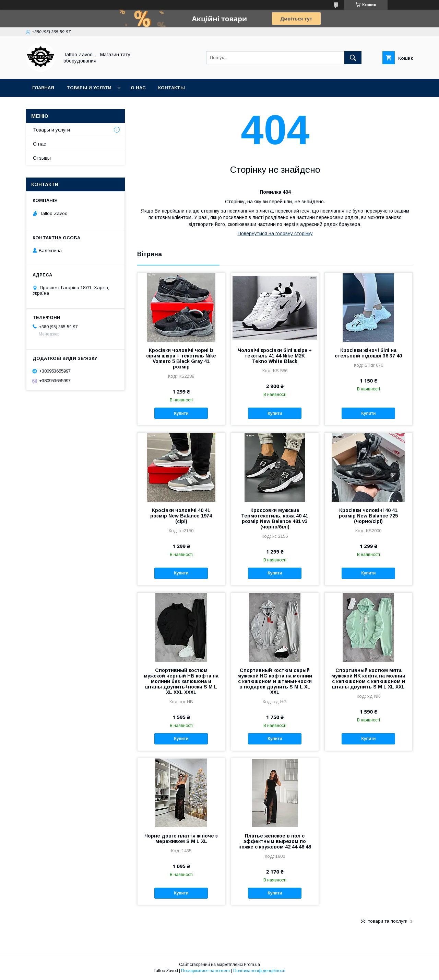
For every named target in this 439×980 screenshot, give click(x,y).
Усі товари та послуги (384, 921)
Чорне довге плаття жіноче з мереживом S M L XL (181, 839)
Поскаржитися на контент (206, 971)
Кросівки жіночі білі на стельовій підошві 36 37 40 (368, 353)
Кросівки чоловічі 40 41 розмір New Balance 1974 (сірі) (181, 516)
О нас (138, 88)
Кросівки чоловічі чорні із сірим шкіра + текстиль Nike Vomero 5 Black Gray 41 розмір (181, 358)
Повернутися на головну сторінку (275, 233)
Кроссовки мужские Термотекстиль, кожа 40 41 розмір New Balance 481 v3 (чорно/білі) (275, 519)
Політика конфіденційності (259, 971)
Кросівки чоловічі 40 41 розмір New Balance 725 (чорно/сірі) (368, 516)
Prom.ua (252, 965)
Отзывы (42, 158)
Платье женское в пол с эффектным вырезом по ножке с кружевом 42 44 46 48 (275, 841)
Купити (181, 413)
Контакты (171, 88)
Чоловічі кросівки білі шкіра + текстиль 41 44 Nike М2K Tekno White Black (275, 356)
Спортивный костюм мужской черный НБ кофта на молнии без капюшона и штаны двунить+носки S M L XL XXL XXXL (181, 681)
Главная (43, 88)
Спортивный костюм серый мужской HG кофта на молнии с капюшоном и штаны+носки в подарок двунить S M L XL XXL (275, 681)
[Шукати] (353, 58)
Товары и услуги (89, 88)
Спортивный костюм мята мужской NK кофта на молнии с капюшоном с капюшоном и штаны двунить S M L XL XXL (368, 679)
